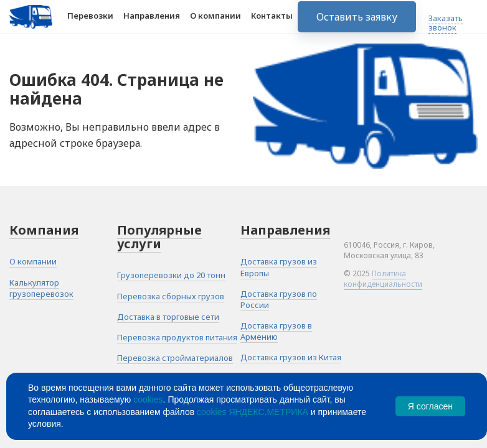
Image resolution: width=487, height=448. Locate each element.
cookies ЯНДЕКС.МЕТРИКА (253, 412)
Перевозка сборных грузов (171, 296)
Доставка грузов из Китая (291, 357)
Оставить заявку (357, 25)
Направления (152, 24)
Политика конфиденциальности (383, 279)
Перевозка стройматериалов (175, 358)
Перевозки (90, 24)
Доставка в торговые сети (168, 317)
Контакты (272, 24)
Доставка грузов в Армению (276, 331)
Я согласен (430, 406)
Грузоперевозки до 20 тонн (171, 275)
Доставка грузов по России (279, 299)
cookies (148, 399)
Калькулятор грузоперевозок (41, 288)
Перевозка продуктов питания (177, 337)
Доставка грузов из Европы (279, 267)
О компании (215, 24)
